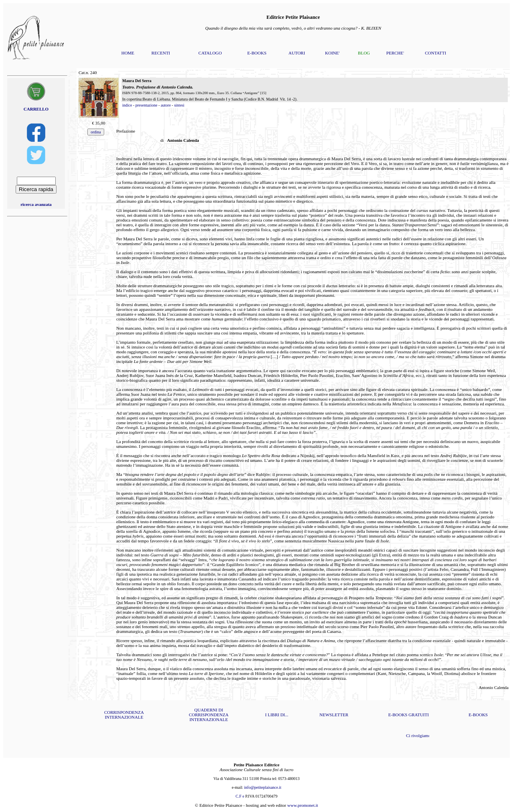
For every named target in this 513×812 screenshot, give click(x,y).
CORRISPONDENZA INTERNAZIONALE (124, 715)
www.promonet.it (303, 805)
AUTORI (297, 53)
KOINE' (332, 53)
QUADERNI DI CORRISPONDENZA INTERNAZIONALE (209, 715)
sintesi (179, 105)
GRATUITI (419, 715)
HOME (128, 53)
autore (166, 105)
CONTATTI (435, 53)
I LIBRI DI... (277, 715)
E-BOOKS (257, 53)
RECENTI (161, 53)
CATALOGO (210, 53)
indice (127, 105)
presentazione (146, 105)
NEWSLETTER (334, 715)
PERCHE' (395, 53)
